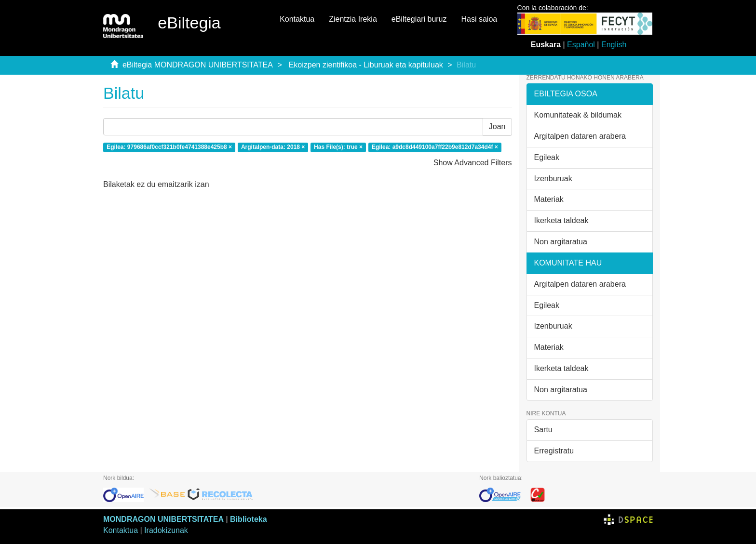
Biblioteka (248, 519)
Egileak (547, 157)
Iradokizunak (166, 530)
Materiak (549, 199)
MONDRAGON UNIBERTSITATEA (163, 519)
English (614, 45)
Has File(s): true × (338, 147)
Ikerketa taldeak (561, 220)
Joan (497, 126)
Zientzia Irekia (353, 19)
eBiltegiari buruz (419, 19)
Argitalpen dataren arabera (580, 136)
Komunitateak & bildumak (578, 115)
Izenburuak (553, 179)
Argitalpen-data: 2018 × (273, 147)
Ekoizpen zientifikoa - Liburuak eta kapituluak (366, 65)
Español (581, 45)
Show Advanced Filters (473, 163)
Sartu (543, 430)
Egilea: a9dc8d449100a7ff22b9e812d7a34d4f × (435, 147)
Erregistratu (554, 451)
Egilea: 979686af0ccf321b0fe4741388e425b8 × (169, 147)
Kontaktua (297, 19)
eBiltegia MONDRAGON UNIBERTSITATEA (198, 65)
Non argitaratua (561, 242)
